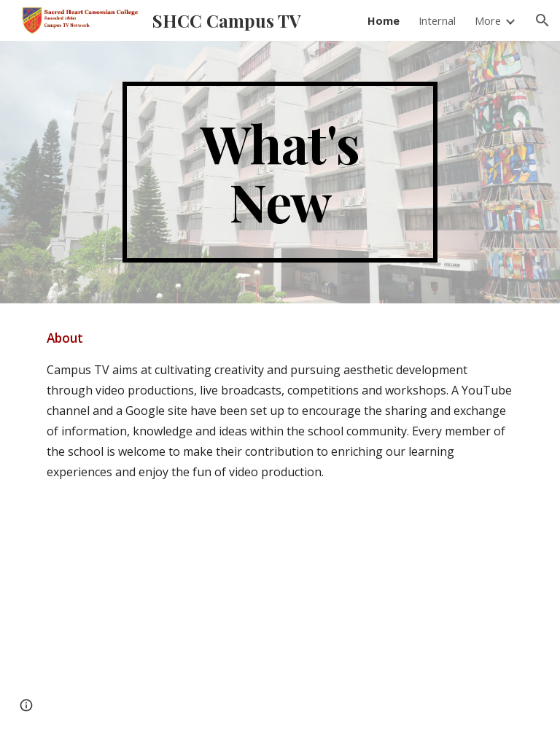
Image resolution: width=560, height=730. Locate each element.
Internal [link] (437, 20)
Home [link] (384, 20)
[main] (280, 172)
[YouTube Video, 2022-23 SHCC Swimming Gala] (402, 594)
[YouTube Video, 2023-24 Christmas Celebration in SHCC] (157, 594)
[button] (542, 20)
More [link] (488, 20)
